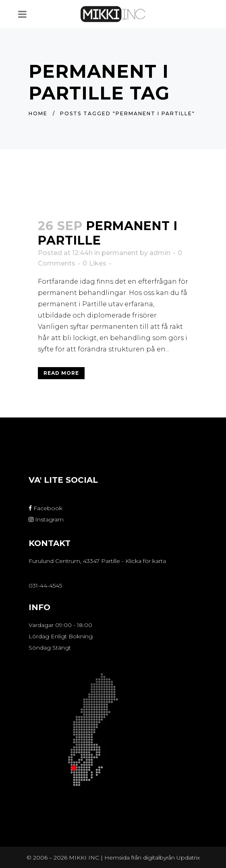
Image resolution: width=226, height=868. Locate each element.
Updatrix (188, 858)
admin (160, 253)
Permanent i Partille (108, 233)
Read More (61, 373)
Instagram (46, 519)
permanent (120, 253)
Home (38, 113)
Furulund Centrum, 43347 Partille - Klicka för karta (97, 561)
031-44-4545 (45, 586)
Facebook (46, 508)
